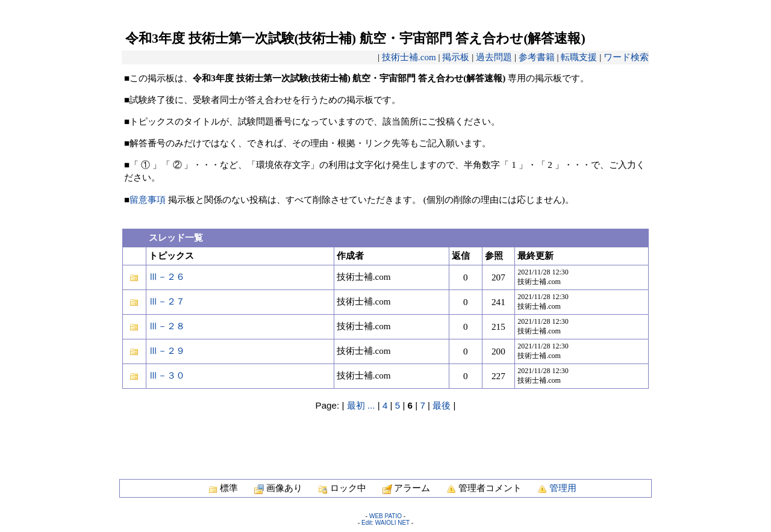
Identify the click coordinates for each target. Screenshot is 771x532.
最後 (442, 405)
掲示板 (456, 57)
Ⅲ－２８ (167, 326)
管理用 (563, 488)
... (371, 405)
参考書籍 (537, 57)
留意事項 (148, 199)
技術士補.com (409, 57)
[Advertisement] (385, 439)
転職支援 (579, 57)
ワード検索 (626, 57)
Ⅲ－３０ (167, 375)
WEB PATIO (385, 516)
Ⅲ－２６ (167, 277)
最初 (356, 405)
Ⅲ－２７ (167, 301)
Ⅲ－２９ (167, 351)
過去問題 (494, 57)
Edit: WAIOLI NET (385, 523)
